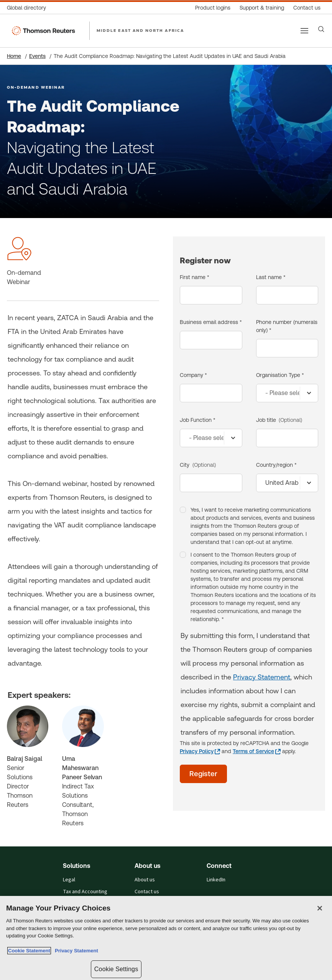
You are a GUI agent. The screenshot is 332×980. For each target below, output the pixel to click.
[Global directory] (29, 8)
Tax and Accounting (85, 892)
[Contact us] (307, 8)
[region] (166, 938)
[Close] (320, 908)
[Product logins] (213, 8)
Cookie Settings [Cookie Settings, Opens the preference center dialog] (116, 969)
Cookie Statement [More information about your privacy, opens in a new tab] (29, 951)
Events (37, 56)
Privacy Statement (262, 677)
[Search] (321, 29)
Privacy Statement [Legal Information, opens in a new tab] (75, 951)
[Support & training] (262, 8)
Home (14, 56)
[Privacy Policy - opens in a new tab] (200, 751)
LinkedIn (216, 880)
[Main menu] (304, 31)
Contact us (147, 892)
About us (145, 880)
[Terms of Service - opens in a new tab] (257, 751)
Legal (69, 880)
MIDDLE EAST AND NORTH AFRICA (140, 30)
